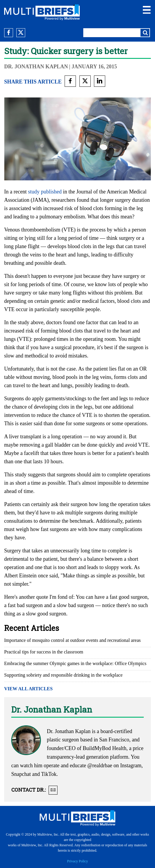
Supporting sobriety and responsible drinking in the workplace (63, 675)
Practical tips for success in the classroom (44, 652)
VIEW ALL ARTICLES (28, 689)
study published (45, 192)
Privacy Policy (77, 861)
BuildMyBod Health (105, 748)
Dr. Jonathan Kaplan (36, 67)
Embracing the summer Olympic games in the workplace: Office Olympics (75, 663)
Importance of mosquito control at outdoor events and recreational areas (72, 640)
